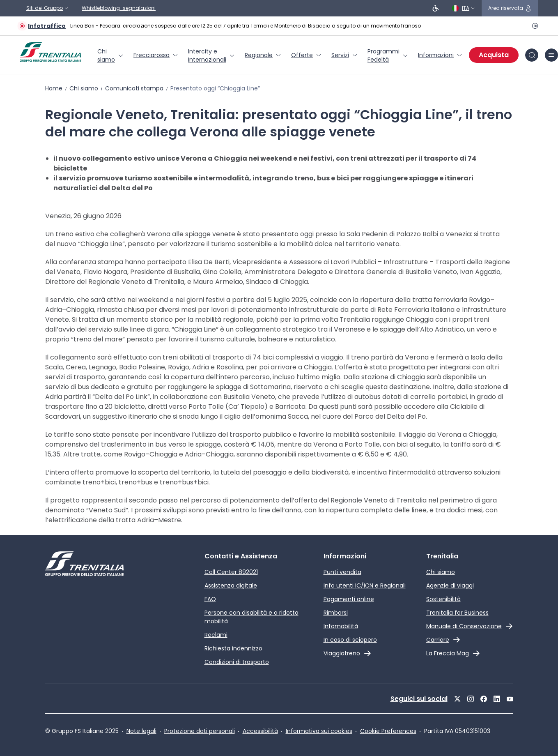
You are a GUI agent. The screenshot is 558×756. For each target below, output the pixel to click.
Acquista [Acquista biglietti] (494, 55)
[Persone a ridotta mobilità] (436, 8)
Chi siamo (84, 88)
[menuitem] (110, 55)
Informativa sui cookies (319, 731)
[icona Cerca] (532, 55)
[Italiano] (464, 8)
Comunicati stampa (134, 88)
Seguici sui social (419, 699)
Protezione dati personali (200, 731)
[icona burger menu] (551, 55)
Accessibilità (260, 731)
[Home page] (50, 52)
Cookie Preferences (388, 731)
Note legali (141, 731)
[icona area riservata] (510, 8)
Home (54, 88)
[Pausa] (533, 26)
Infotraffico (47, 26)
